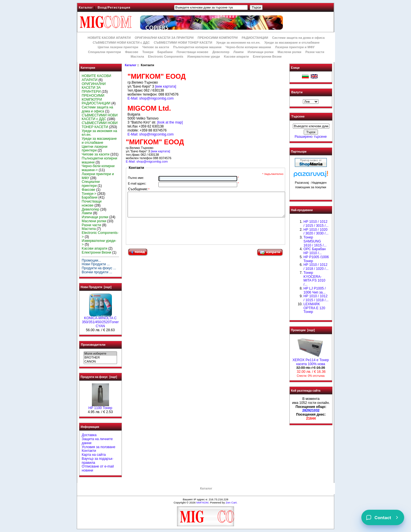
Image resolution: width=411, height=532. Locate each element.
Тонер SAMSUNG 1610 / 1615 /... (315, 241)
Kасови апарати (236, 56)
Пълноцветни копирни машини (197, 47)
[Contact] (383, 517)
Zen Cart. (232, 502)
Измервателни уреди (204, 56)
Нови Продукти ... (96, 264)
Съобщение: (139, 189)
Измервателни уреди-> (99, 243)
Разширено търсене (311, 137)
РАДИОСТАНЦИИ (255, 38)
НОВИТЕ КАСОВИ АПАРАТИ (109, 38)
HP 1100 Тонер (100, 406)
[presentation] (171, 238)
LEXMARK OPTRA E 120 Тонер (314, 308)
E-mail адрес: (137, 184)
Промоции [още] (303, 330)
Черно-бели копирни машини (248, 47)
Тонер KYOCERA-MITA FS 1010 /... (314, 279)
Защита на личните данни (97, 441)
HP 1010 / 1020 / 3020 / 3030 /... (316, 232)
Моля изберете (100, 354)
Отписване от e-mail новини (98, 468)
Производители (93, 345)
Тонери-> (89, 194)
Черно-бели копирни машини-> (98, 168)
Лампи (239, 52)
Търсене (298, 117)
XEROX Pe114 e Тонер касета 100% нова (311, 361)
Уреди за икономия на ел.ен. (238, 43)
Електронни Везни (267, 56)
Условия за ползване (98, 447)
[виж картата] (166, 86)
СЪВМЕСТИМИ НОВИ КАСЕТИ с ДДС (121, 43)
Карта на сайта (94, 455)
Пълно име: (136, 178)
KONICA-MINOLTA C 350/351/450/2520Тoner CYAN (100, 321)
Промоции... (91, 260)
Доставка (89, 435)
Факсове (132, 52)
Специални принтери (104, 52)
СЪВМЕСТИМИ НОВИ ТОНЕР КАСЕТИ (183, 43)
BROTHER (100, 358)
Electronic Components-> (100, 235)
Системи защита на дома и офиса (298, 38)
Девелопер (221, 52)
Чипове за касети (156, 47)
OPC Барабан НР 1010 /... (315, 251)
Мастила (137, 56)
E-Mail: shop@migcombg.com (151, 98)
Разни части (315, 52)
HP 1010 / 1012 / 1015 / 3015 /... (316, 224)
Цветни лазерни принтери (118, 47)
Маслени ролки (289, 52)
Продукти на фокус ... (99, 268)
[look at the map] (170, 122)
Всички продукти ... (97, 272)
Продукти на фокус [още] (99, 377)
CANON (100, 362)
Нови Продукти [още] (96, 287)
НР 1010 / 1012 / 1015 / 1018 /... (316, 298)
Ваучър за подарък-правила (97, 461)
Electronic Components (166, 56)
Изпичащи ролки (261, 52)
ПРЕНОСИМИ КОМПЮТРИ (217, 38)
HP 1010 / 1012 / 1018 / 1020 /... (316, 267)
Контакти (89, 451)
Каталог (86, 7)
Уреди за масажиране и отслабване (292, 43)
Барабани (165, 52)
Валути (297, 92)
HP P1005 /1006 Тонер (316, 259)
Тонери (148, 52)
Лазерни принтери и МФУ (295, 47)
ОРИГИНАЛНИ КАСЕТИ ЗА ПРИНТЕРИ (164, 38)
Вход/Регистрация (114, 7)
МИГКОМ (202, 502)
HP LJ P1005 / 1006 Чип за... (315, 290)
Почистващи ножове (193, 52)
